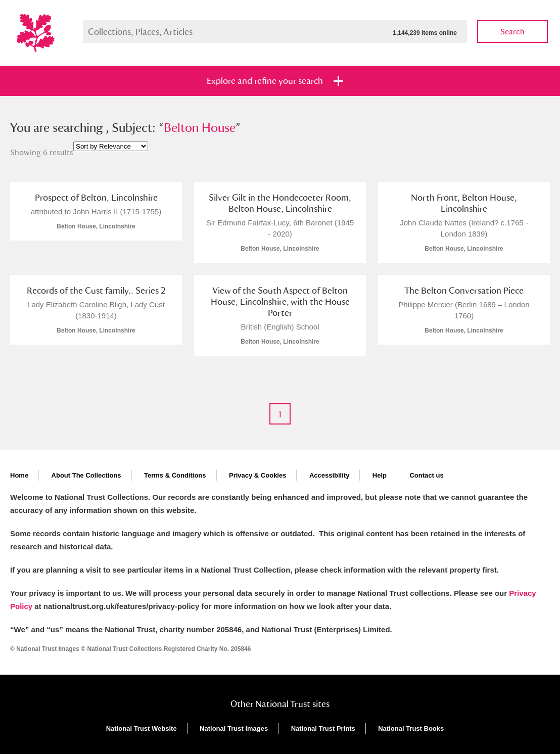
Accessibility (330, 475)
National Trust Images (234, 728)
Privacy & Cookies (258, 475)
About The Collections (86, 475)
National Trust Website (142, 728)
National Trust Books (411, 728)
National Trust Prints (323, 728)
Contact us (426, 475)
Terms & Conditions (175, 475)
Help (380, 475)
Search (512, 32)
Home (19, 475)
